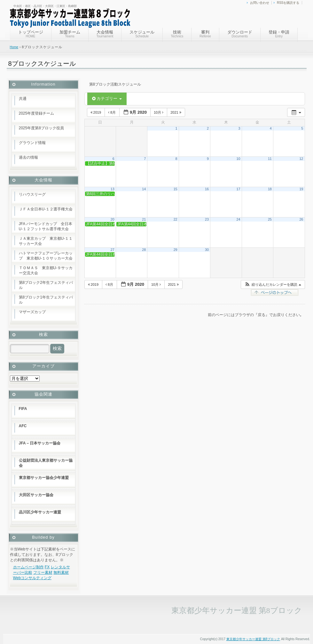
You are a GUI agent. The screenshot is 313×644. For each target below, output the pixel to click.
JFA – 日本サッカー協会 (40, 443)
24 (238, 219)
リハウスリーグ (32, 194)
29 (176, 250)
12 (301, 159)
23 (207, 219)
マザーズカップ (32, 312)
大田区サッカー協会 (36, 495)
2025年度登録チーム (37, 113)
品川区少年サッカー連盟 (40, 512)
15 (176, 189)
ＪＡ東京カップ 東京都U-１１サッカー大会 (46, 241)
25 (270, 219)
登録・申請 (279, 34)
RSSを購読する (288, 3)
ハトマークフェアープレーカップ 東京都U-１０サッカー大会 (46, 256)
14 (144, 189)
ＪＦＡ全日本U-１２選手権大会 (46, 209)
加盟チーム (70, 34)
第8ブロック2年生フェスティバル (46, 285)
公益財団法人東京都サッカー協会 (46, 463)
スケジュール (142, 34)
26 (301, 219)
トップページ (31, 34)
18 (270, 189)
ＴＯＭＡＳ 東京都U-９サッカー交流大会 (46, 270)
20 (113, 219)
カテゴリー (107, 98)
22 (176, 219)
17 (238, 189)
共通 (23, 99)
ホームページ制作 (28, 567)
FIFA (23, 409)
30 (207, 250)
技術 (177, 34)
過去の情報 (28, 157)
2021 (176, 112)
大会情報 (105, 34)
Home (14, 47)
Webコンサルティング (32, 578)
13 (113, 189)
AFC (23, 426)
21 (144, 219)
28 (144, 250)
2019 (96, 112)
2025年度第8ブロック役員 (41, 128)
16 (207, 189)
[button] (273, 285)
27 (113, 250)
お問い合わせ (260, 3)
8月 (112, 112)
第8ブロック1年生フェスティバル (46, 300)
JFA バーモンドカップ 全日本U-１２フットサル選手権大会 (46, 226)
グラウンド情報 (32, 143)
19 (301, 189)
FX (47, 567)
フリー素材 (43, 572)
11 (270, 159)
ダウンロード (240, 34)
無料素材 (61, 572)
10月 (159, 112)
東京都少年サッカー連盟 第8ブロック (253, 639)
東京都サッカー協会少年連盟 (44, 478)
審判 (205, 34)
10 (238, 159)
